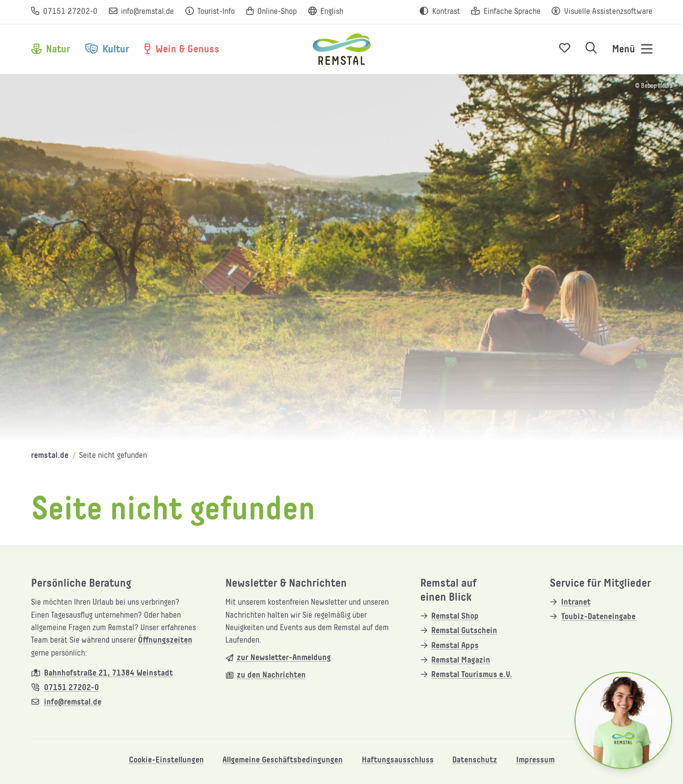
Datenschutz (475, 760)
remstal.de (50, 456)
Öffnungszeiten (165, 640)
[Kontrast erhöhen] (440, 12)
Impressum (535, 760)
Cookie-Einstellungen (166, 760)
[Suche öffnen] (591, 49)
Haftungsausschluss (398, 760)
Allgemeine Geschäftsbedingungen (283, 760)
